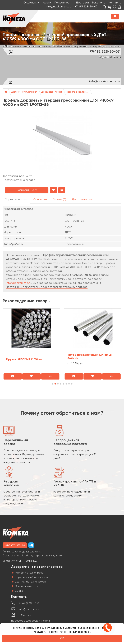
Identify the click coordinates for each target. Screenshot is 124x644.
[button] (52, 384)
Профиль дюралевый (77, 92)
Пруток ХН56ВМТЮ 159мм (24, 359)
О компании (31, 3)
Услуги (47, 3)
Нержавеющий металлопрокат (34, 577)
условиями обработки (78, 628)
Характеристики (16, 200)
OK (62, 638)
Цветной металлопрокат (24, 92)
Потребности (63, 3)
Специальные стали (27, 586)
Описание (40, 200)
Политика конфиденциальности (22, 552)
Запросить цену (27, 190)
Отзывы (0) (59, 200)
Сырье (19, 591)
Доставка (82, 3)
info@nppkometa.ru (59, 7)
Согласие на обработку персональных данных (32, 556)
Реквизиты (99, 3)
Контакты (115, 3)
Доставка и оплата (85, 200)
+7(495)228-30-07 (86, 7)
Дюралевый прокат (52, 92)
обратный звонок (110, 57)
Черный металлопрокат (30, 573)
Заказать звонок (15, 545)
